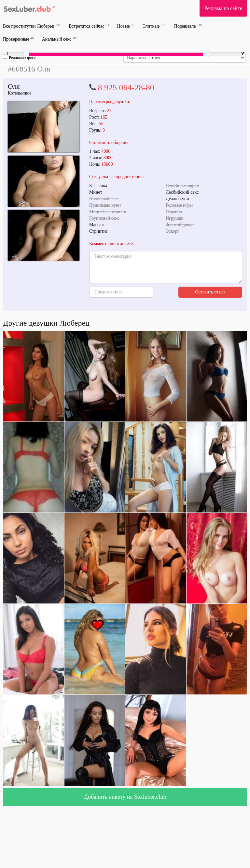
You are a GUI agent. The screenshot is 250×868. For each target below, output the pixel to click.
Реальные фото (19, 57)
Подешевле (188, 26)
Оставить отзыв (210, 292)
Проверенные (18, 39)
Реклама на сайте (223, 8)
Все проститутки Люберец (32, 26)
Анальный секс (60, 39)
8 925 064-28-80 (126, 88)
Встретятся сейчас (89, 26)
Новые (125, 26)
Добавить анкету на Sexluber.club (125, 797)
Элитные (154, 26)
